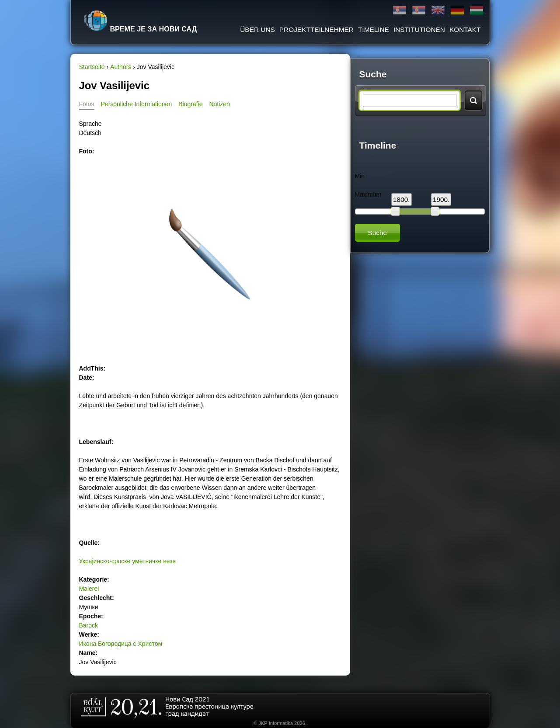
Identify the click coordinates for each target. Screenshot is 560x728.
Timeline (374, 29)
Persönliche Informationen (137, 104)
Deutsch (457, 10)
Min (360, 176)
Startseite (92, 67)
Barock (89, 625)
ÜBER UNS (257, 29)
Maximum (368, 194)
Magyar (477, 10)
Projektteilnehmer (317, 29)
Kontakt (465, 29)
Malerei (89, 589)
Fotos (87, 104)
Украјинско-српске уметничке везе (128, 561)
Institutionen (419, 29)
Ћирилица (400, 10)
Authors (121, 67)
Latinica (419, 10)
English (438, 10)
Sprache (90, 124)
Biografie (190, 104)
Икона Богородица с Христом (121, 644)
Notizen (219, 104)
